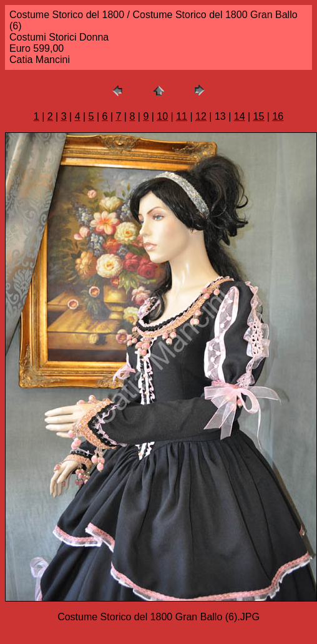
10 (162, 116)
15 (259, 116)
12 (201, 116)
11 (182, 116)
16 (278, 116)
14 (240, 116)
